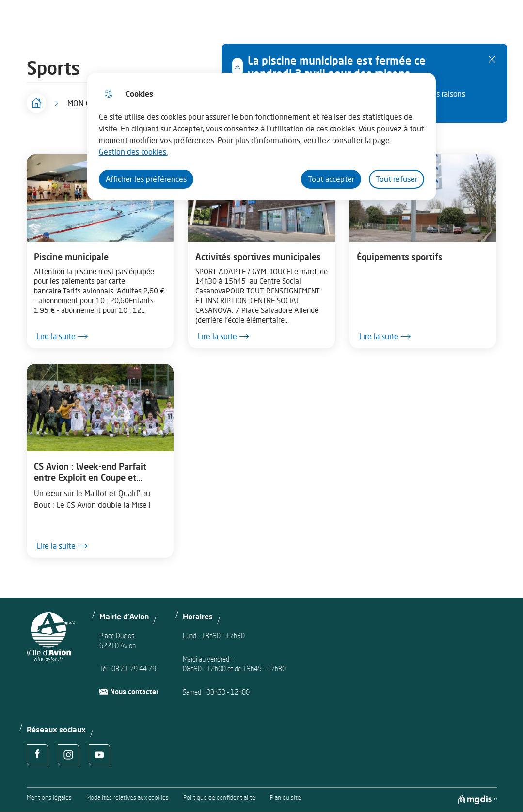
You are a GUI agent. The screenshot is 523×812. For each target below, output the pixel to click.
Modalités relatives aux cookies (127, 798)
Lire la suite (62, 336)
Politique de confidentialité (219, 798)
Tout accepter (331, 179)
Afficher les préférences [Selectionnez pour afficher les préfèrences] (146, 179)
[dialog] (261, 137)
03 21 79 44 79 (134, 669)
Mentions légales (49, 798)
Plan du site (285, 798)
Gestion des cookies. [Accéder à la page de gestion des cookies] (133, 152)
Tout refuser (396, 179)
